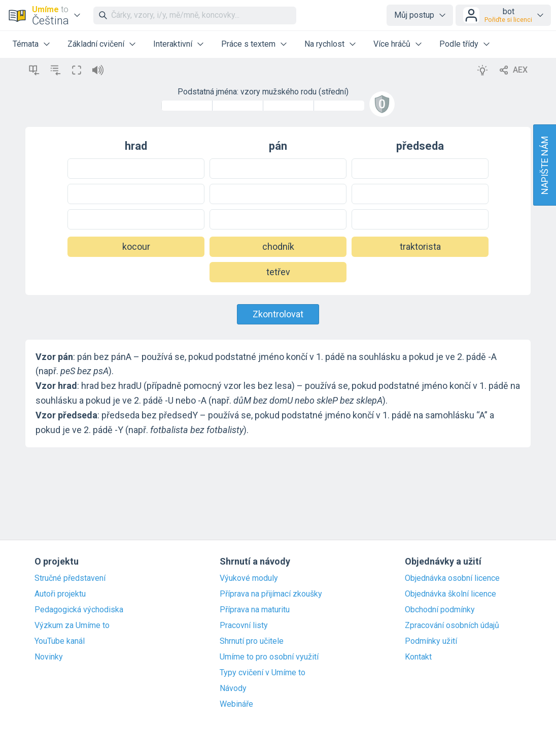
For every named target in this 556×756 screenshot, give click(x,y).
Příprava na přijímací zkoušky (271, 594)
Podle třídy (459, 44)
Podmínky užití (431, 641)
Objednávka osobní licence (452, 578)
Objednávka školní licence (450, 594)
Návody (233, 688)
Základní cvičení (96, 44)
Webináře (236, 704)
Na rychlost (324, 44)
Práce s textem (248, 44)
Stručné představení (70, 578)
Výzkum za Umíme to (72, 626)
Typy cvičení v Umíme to (263, 673)
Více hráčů (392, 44)
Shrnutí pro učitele (252, 641)
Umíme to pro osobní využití (269, 657)
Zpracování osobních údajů (452, 626)
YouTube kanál (60, 641)
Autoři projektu (60, 594)
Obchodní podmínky (440, 610)
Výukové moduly (249, 578)
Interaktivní (173, 44)
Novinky (49, 657)
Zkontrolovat (278, 314)
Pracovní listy (244, 626)
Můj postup (414, 15)
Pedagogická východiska (79, 610)
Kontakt (418, 657)
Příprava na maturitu (255, 610)
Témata (26, 44)
